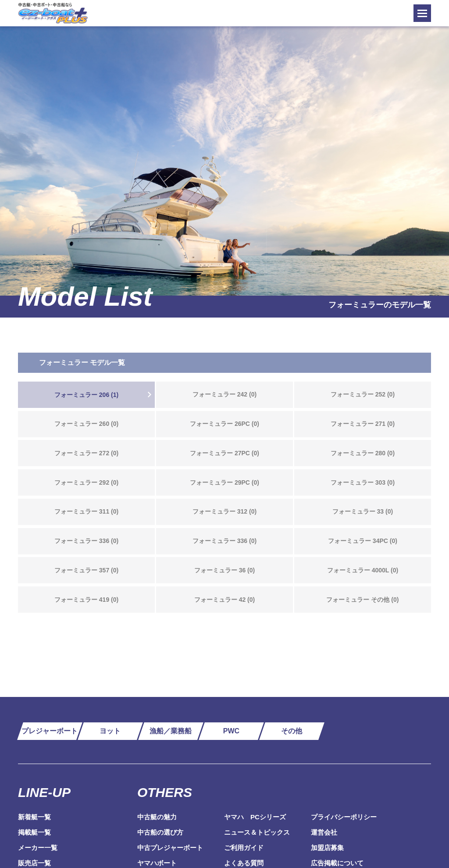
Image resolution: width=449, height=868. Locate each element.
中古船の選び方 (160, 832)
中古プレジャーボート (170, 848)
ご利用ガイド (244, 848)
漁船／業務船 (171, 731)
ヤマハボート (157, 863)
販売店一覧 (34, 863)
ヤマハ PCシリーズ (255, 817)
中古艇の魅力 (157, 817)
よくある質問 (244, 863)
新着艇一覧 (34, 817)
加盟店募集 (327, 848)
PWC (231, 731)
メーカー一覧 (38, 848)
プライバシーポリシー (344, 817)
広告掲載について (337, 863)
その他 (292, 731)
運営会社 (324, 832)
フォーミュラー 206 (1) (86, 395)
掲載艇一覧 (34, 832)
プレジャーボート (50, 731)
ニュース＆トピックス (257, 832)
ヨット (110, 731)
